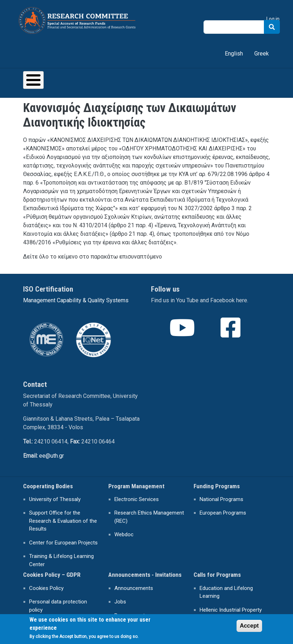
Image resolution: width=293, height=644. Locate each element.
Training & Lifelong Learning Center (61, 560)
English (234, 54)
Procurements (131, 616)
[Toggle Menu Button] (33, 80)
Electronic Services (137, 499)
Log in (273, 19)
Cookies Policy (46, 588)
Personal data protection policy (58, 606)
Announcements (134, 588)
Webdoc (124, 534)
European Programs (223, 513)
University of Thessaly (55, 499)
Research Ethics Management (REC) (149, 517)
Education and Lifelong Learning (226, 592)
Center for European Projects (63, 543)
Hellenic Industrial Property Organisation (231, 614)
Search (272, 27)
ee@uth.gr (51, 456)
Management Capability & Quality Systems (76, 300)
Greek (262, 54)
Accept (249, 628)
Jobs (120, 602)
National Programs (221, 499)
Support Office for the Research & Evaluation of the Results (63, 521)
